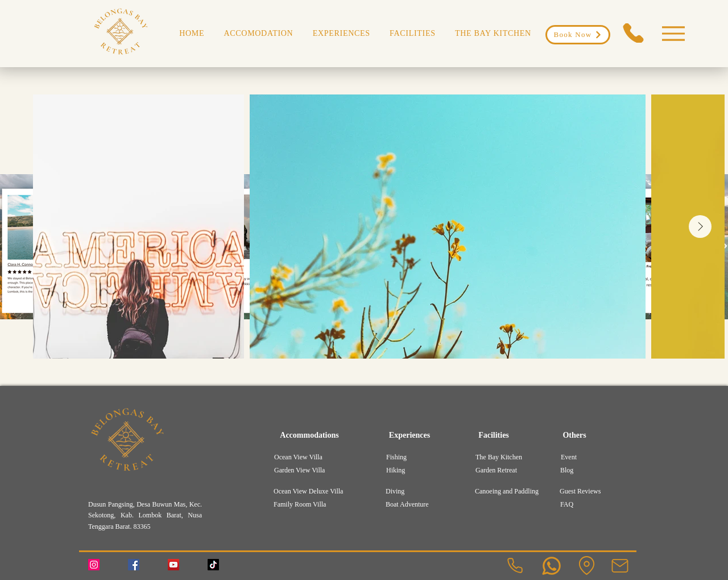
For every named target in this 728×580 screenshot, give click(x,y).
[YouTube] (173, 565)
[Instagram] (94, 565)
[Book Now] (578, 35)
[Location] (586, 566)
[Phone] (633, 33)
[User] (551, 566)
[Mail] (620, 566)
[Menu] (673, 34)
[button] (342, 33)
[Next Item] (700, 227)
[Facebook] (134, 565)
